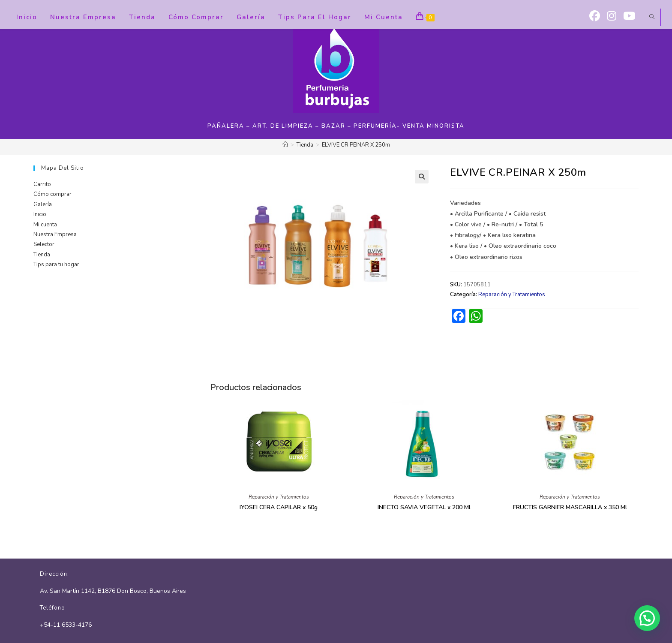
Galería (43, 204)
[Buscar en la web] (652, 18)
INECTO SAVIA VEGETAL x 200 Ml (424, 507)
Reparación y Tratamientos (512, 294)
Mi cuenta (45, 225)
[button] (422, 177)
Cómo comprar (52, 194)
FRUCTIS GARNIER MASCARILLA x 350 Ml (570, 507)
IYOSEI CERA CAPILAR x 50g (279, 507)
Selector (44, 244)
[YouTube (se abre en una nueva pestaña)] (629, 16)
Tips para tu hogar (56, 264)
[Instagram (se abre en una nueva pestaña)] (612, 16)
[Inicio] (285, 145)
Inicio (40, 214)
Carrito (42, 184)
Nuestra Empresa (55, 234)
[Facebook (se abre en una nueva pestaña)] (595, 16)
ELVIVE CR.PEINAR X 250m (356, 145)
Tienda (42, 255)
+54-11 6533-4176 (66, 625)
